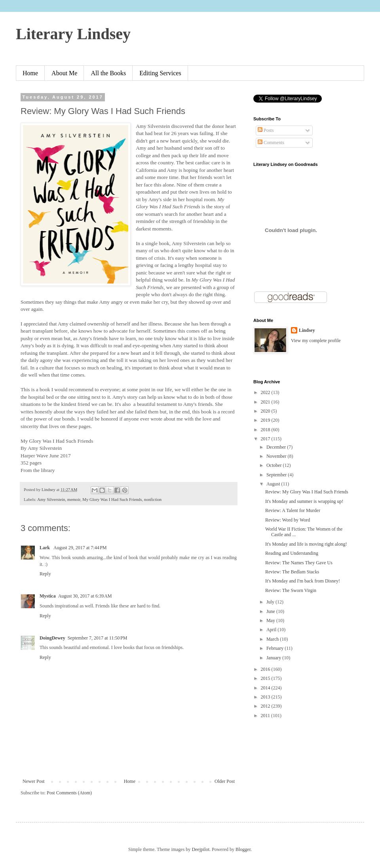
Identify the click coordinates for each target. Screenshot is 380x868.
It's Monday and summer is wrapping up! (304, 501)
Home (30, 73)
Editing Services (160, 73)
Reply (45, 574)
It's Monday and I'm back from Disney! (303, 581)
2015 (266, 678)
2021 (266, 402)
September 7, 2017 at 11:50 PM (98, 638)
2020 (266, 411)
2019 (266, 420)
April (272, 630)
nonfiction (153, 499)
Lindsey (307, 330)
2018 (266, 430)
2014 (266, 688)
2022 (266, 392)
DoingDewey (52, 638)
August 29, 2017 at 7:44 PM (80, 548)
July (271, 602)
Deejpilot (200, 849)
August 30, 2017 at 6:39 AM (85, 596)
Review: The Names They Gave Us (299, 563)
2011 (266, 716)
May (271, 621)
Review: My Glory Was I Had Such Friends (307, 492)
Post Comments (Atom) (69, 793)
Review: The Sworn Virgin (291, 590)
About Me (64, 73)
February (275, 648)
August (274, 484)
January (274, 658)
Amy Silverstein (51, 499)
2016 (266, 669)
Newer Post (34, 781)
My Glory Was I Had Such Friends (112, 499)
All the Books (108, 73)
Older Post (225, 781)
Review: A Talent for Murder (293, 510)
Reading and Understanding (292, 553)
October (275, 465)
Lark (45, 548)
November (277, 456)
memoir (74, 499)
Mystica (48, 596)
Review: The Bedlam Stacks (292, 572)
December (277, 447)
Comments (271, 143)
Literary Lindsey (73, 34)
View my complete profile (316, 341)
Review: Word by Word (288, 520)
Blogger (243, 849)
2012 (266, 706)
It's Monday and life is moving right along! (306, 544)
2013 (266, 697)
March (273, 639)
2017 (266, 439)
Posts (266, 130)
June (271, 611)
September (277, 475)
